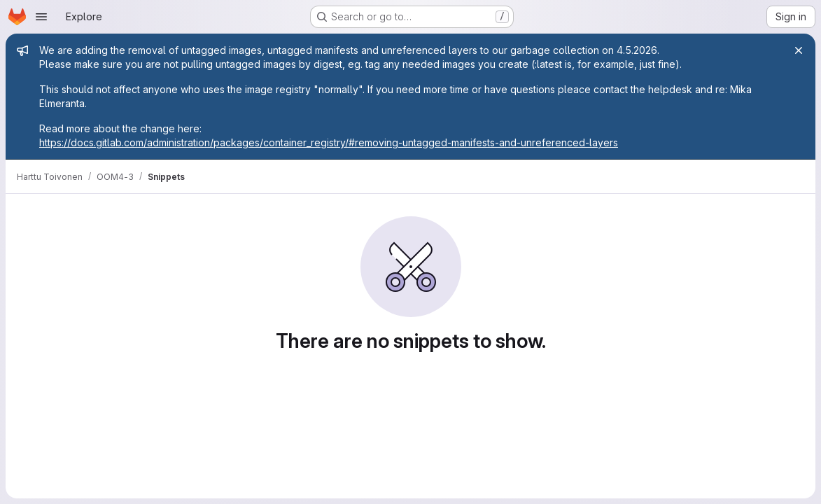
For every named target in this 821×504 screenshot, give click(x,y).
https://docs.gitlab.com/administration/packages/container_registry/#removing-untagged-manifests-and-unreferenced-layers (329, 142)
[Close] (799, 50)
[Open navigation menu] (41, 17)
